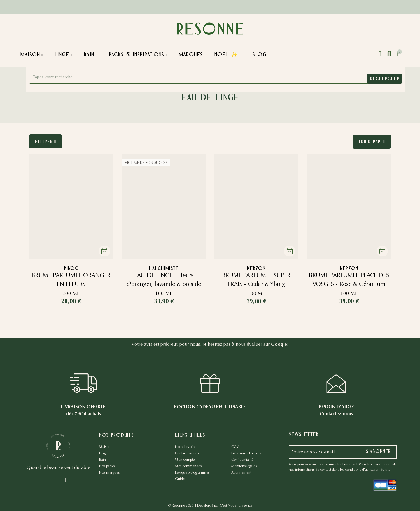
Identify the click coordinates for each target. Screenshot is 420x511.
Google (279, 344)
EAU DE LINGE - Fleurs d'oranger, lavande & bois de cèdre (164, 284)
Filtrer (44, 141)
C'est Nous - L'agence (236, 505)
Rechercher (385, 79)
